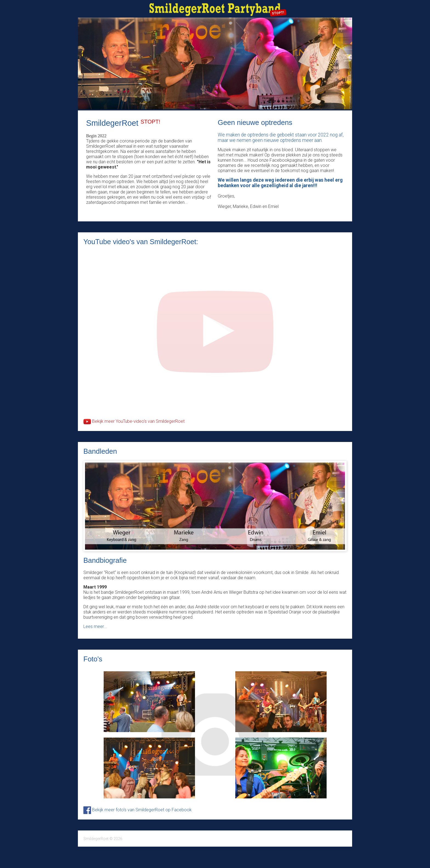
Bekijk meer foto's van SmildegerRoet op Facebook (138, 810)
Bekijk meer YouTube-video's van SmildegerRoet (134, 421)
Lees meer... (95, 626)
